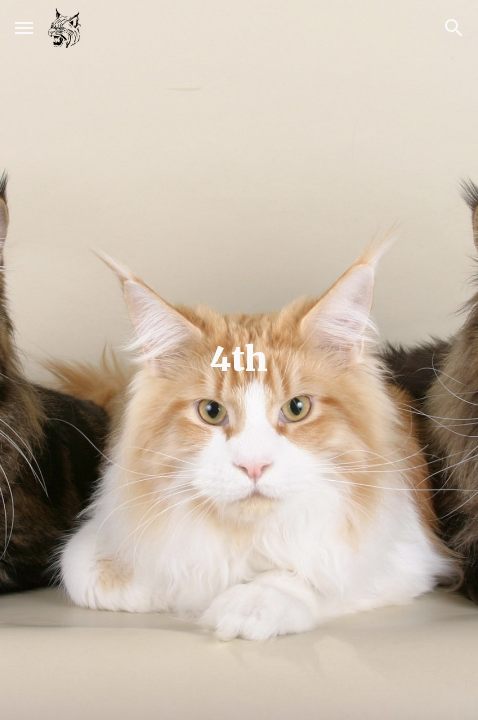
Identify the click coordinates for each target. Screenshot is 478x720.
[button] (24, 27)
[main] (239, 360)
